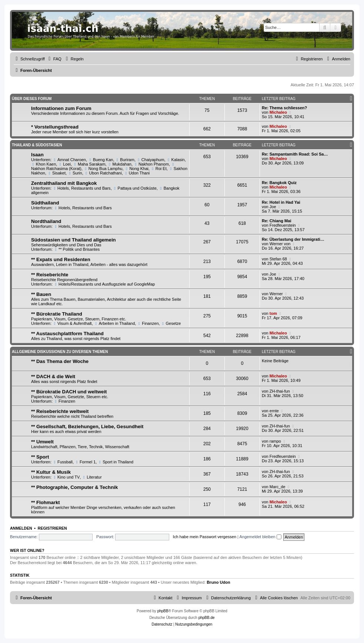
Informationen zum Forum (61, 108)
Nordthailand (46, 221)
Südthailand (45, 203)
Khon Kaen (44, 164)
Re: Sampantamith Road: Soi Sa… (295, 154)
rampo (275, 441)
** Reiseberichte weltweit (60, 411)
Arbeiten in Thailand (115, 323)
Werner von (280, 244)
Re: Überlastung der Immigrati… (293, 239)
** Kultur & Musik (51, 472)
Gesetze (171, 323)
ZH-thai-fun (280, 391)
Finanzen (148, 323)
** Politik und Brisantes (77, 249)
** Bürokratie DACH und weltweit (69, 392)
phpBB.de (207, 618)
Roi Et (159, 169)
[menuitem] (54, 59)
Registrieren (52, 528)
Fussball (63, 462)
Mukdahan (120, 164)
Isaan (37, 155)
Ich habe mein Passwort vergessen (205, 537)
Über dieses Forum (32, 99)
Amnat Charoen (69, 160)
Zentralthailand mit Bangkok (64, 183)
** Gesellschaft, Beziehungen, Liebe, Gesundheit (87, 427)
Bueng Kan (101, 160)
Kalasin (176, 160)
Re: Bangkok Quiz (279, 183)
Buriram (125, 160)
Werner (276, 294)
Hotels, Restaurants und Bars (82, 188)
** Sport (40, 457)
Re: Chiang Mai (276, 221)
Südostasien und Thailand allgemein (74, 240)
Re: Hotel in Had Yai (281, 202)
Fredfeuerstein (283, 225)
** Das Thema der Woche (60, 361)
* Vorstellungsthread (55, 127)
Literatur (92, 477)
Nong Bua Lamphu (103, 169)
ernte (274, 411)
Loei (64, 164)
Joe (273, 207)
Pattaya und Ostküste (135, 188)
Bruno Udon (218, 582)
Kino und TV (66, 477)
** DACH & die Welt (53, 377)
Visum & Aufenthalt (72, 323)
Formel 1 (85, 462)
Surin (75, 173)
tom (273, 313)
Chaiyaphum (151, 160)
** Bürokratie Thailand (57, 314)
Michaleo (278, 112)
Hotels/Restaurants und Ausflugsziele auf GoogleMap (104, 284)
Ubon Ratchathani (103, 173)
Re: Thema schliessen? (284, 108)
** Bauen (41, 294)
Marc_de (278, 487)
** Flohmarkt (46, 502)
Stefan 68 (278, 259)
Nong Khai (137, 169)
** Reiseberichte (50, 275)
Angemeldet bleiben (260, 537)
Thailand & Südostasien (37, 145)
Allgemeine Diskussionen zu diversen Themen (60, 352)
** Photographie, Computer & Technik (74, 487)
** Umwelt (42, 442)
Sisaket (56, 173)
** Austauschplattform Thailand (67, 334)
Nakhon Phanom (151, 164)
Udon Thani (137, 173)
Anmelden (21, 528)
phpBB (163, 611)
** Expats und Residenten (61, 259)
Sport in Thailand (116, 462)
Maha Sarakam (89, 164)
